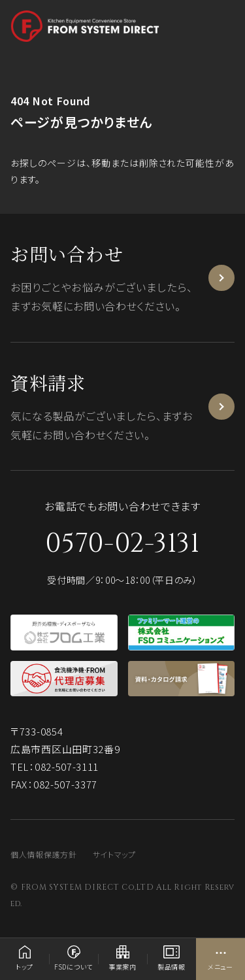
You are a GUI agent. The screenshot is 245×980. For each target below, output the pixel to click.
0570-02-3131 (122, 544)
